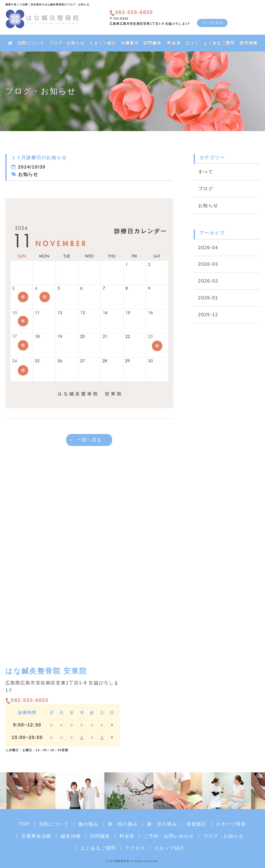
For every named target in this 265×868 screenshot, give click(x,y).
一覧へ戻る (89, 440)
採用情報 (248, 43)
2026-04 (208, 248)
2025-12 (208, 315)
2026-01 (208, 298)
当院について (31, 43)
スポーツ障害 (231, 824)
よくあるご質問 (219, 43)
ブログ (206, 189)
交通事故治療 (36, 836)
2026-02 (208, 281)
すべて (206, 172)
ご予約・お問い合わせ (169, 836)
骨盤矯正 (197, 824)
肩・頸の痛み (123, 824)
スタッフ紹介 (103, 43)
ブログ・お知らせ (67, 43)
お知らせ (208, 206)
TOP (24, 824)
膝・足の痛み (162, 824)
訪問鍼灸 (152, 43)
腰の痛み (88, 824)
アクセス (135, 848)
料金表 (174, 43)
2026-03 (208, 264)
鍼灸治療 (71, 836)
